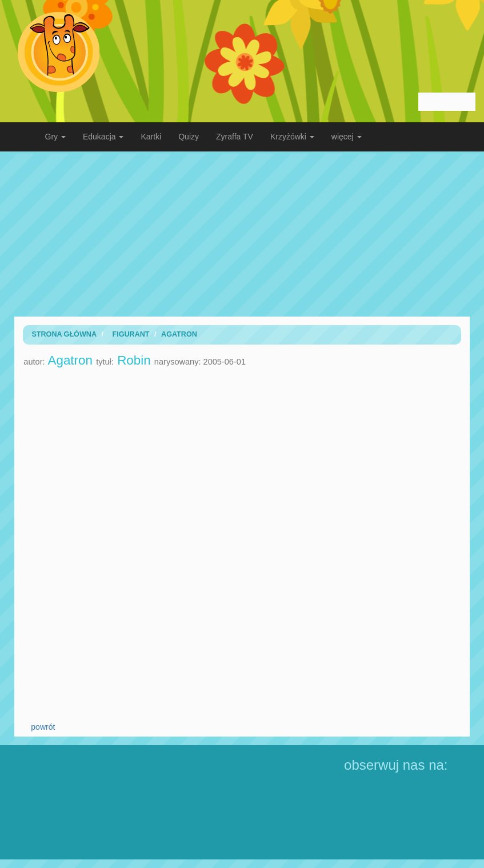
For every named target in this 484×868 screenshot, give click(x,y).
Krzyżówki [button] (292, 137)
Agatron (179, 334)
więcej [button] (347, 137)
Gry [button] (55, 137)
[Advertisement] (242, 234)
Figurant (131, 334)
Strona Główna (64, 334)
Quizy (189, 137)
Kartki (151, 137)
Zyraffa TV (235, 137)
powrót (43, 727)
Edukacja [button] (103, 137)
